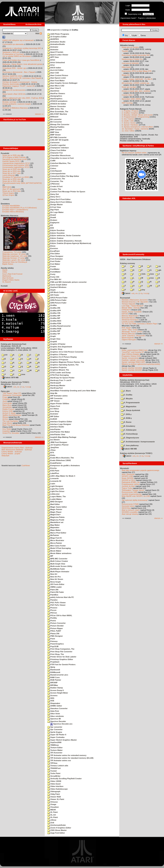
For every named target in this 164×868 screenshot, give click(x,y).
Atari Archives (8, 278)
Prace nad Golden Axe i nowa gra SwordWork (21, 60)
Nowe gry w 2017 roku (12, 173)
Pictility (52, 618)
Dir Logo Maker (55, 212)
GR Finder (53, 295)
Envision (53, 248)
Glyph (51, 290)
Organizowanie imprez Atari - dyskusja (17, 448)
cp (158, 266)
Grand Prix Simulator (11, 433)
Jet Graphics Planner (58, 445)
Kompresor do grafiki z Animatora (64, 465)
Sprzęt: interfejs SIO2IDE (132, 368)
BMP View (53, 132)
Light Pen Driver (56, 491)
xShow (52, 820)
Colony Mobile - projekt (11, 454)
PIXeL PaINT (54, 631)
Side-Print (53, 711)
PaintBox (53, 595)
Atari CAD (53, 73)
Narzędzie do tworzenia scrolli (15, 159)
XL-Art (52, 815)
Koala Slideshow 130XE (59, 460)
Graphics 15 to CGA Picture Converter (65, 352)
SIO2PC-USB (127, 476)
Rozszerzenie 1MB (129, 492)
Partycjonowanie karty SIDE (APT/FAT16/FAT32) (22, 183)
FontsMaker (54, 272)
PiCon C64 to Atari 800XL (60, 615)
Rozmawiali (125, 298)
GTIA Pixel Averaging (58, 375)
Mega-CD (126, 75)
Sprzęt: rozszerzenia (130, 358)
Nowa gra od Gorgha (130, 47)
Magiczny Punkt (56, 520)
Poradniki (5, 153)
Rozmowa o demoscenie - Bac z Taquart (19, 72)
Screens (52, 695)
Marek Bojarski (128, 338)
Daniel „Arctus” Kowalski (132, 312)
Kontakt (4, 286)
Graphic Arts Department (60, 347)
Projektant (53, 662)
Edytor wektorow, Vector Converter (64, 235)
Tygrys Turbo (127, 488)
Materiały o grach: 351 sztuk (14, 260)
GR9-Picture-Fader (57, 303)
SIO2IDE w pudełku (130, 512)
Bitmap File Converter (58, 124)
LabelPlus (53, 473)
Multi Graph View (56, 564)
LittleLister (54, 494)
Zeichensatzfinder (57, 825)
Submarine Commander (12, 395)
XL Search (7, 282)
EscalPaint (54, 251)
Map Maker (54, 525)
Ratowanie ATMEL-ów (131, 482)
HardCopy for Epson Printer (61, 378)
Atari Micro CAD (56, 86)
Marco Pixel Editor (57, 533)
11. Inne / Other (128, 131)
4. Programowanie (130, 403)
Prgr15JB (53, 646)
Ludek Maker (54, 499)
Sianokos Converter (57, 708)
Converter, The (55, 181)
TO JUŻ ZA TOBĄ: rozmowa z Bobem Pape (139, 324)
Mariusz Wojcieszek (130, 316)
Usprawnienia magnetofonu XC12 (16, 163)
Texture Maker (55, 750)
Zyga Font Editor (56, 833)
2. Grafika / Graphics (130, 113)
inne (22, 374)
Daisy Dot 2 (54, 197)
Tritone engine (8, 193)
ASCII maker (54, 68)
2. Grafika (127, 395)
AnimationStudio (56, 44)
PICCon (52, 613)
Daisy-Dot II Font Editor (59, 199)
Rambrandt (54, 670)
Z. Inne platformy (130, 445)
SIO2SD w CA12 (129, 480)
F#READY (126, 310)
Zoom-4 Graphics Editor (59, 828)
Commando (7, 403)
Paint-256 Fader (56, 592)
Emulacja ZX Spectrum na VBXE (16, 177)
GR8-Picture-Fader (57, 300)
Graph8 (52, 342)
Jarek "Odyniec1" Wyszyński (133, 336)
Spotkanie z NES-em (11, 52)
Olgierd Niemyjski (129, 340)
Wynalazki (124, 468)
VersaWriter (54, 776)
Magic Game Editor (57, 507)
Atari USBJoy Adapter (131, 354)
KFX (51, 453)
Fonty (51, 274)
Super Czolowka (56, 737)
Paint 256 (53, 590)
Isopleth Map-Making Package (62, 437)
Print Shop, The (56, 654)
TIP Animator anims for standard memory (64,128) (70, 758)
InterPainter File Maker (59, 432)
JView (51, 450)
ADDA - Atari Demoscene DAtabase (135, 259)
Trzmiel (52, 771)
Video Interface (55, 786)
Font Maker (54, 264)
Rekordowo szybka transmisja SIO (136, 55)
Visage (52, 804)
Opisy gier (5, 391)
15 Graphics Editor (57, 37)
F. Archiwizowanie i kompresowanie (138, 442)
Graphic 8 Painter (56, 344)
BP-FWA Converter (57, 137)
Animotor (53, 50)
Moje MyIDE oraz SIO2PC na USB (136, 496)
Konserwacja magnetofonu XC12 (16, 167)
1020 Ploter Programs (58, 34)
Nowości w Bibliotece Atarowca (15, 108)
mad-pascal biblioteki (130, 63)
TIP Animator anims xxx (59, 760)
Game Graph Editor (57, 285)
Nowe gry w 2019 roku (12, 171)
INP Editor (53, 416)
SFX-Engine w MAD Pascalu (14, 157)
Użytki (134, 35)
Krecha (52, 468)
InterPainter (54, 429)
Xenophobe (7, 407)
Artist (51, 60)
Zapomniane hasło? (128, 18)
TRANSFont (54, 768)
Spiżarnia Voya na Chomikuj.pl (15, 262)
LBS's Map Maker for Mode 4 (61, 476)
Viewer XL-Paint (56, 799)
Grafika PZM (54, 323)
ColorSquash (55, 171)
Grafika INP (54, 318)
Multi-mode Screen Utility (60, 566)
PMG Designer (55, 636)
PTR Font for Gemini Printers (61, 665)
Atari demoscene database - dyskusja (17, 450)
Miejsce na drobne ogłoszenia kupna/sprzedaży (141, 364)
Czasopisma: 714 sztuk (12, 252)
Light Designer (55, 486)
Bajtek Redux (8, 264)
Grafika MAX (54, 321)
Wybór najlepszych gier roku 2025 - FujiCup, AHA (22, 98)
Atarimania (7, 276)
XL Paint (53, 812)
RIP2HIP (52, 683)
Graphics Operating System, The (63, 365)
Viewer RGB (54, 797)
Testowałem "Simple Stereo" (133, 490)
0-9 (4, 355)
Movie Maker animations (59, 553)
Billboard (53, 117)
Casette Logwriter (57, 145)
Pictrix (52, 621)
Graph (52, 336)
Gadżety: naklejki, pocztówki (133, 360)
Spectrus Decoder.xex (61, 724)
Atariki (5, 270)
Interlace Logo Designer (59, 424)
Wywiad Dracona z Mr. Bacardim (135, 302)
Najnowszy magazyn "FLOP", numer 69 (18, 86)
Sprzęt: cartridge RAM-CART (133, 362)
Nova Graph (54, 582)
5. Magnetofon (129, 406)
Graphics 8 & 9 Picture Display (62, 357)
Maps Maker (54, 530)
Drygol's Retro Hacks (11, 280)
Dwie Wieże (7, 423)
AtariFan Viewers (56, 93)
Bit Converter (55, 122)
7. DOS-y (126, 414)
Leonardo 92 (54, 481)
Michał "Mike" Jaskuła (131, 308)
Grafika (52, 305)
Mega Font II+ (55, 538)
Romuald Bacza (128, 318)
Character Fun (55, 153)
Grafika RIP (54, 331)
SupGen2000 (54, 742)
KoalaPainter (54, 463)
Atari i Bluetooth (128, 474)
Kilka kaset (126, 67)
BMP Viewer (54, 135)
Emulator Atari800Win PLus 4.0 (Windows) (20, 208)
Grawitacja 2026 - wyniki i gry (14, 68)
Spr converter (55, 727)
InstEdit (52, 419)
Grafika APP (54, 311)
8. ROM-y (126, 418)
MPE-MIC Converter (57, 559)
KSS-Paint (53, 471)
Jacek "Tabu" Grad (129, 330)
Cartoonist (53, 143)
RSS (39, 33)
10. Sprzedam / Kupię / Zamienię (135, 129)
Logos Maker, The (57, 496)
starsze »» (39, 114)
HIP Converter (55, 398)
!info (142, 274)
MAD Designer (55, 502)
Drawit (52, 215)
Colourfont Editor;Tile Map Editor (63, 176)
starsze (41, 199)
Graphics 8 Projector (58, 360)
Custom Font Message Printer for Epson (66, 192)
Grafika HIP (54, 316)
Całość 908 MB (129, 449)
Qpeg (51, 667)
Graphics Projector (57, 367)
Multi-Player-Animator (58, 572)
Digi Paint (53, 210)
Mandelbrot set (55, 522)
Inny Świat (7, 429)
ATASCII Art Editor (57, 104)
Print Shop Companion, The (61, 649)
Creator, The (54, 189)
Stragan (123, 348)
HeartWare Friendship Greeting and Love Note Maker (72, 391)
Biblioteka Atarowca (10, 216)
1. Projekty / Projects (130, 111)
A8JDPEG (53, 39)
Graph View (54, 339)
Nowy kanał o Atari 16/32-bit (14, 94)
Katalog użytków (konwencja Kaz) (135, 380)
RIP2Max (53, 685)
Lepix (51, 484)
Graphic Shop (55, 349)
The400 (125, 51)
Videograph (54, 791)
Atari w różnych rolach (131, 510)
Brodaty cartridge (9, 102)
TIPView (52, 763)
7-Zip (23, 387)
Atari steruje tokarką (130, 514)
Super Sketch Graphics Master (62, 740)
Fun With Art (54, 279)
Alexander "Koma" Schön (132, 332)
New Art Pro (54, 577)
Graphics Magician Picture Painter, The (66, 362)
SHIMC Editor (55, 706)
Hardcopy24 (54, 383)
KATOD (125, 314)
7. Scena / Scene (129, 123)
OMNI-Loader (55, 587)
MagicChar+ (54, 515)
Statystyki (5, 456)
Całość (8, 387)
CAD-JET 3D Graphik (58, 140)
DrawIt (52, 217)
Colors (52, 168)
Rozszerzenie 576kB (130, 504)
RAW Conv (54, 677)
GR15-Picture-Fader (57, 298)
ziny (142, 290)
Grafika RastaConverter (59, 326)
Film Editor (54, 254)
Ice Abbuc (53, 409)
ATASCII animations (57, 101)
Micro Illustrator (56, 540)
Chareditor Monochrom (59, 155)
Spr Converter (55, 729)
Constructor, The (56, 179)
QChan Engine (8, 195)
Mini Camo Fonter (57, 546)
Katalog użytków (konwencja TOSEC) (136, 453)
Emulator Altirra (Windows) (13, 212)
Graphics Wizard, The (58, 370)
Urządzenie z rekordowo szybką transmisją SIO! (22, 48)
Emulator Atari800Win (11, 206)
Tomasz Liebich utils (58, 766)
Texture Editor (55, 748)
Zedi (51, 823)
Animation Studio (56, 42)
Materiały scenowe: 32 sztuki (14, 254)
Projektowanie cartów (130, 484)
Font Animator (55, 259)
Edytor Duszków (56, 233)
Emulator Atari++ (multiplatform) (15, 210)
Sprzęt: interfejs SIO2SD (132, 370)
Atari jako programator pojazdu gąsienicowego (140, 470)
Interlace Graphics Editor (60, 422)
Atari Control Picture (58, 75)
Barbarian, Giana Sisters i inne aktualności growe (22, 64)
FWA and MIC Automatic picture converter (67, 282)
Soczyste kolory (128, 506)
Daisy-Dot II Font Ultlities (60, 202)
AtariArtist (53, 91)
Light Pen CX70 (56, 489)
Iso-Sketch (54, 440)
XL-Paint (53, 817)
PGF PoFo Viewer (56, 605)
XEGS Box (126, 508)
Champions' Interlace (58, 148)
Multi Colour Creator (58, 561)
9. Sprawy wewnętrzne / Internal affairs (137, 127)
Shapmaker (54, 703)
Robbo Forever (9, 409)
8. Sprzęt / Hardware (130, 125)
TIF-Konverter (55, 753)
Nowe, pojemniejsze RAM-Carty (135, 350)
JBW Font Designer (57, 442)
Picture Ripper (55, 628)
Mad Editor (54, 504)
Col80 (51, 161)
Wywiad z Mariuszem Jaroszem (135, 300)
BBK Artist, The (56, 109)
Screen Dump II (55, 690)
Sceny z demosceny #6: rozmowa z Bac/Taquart (22, 78)
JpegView (53, 447)
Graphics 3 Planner (57, 354)
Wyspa (5, 417)
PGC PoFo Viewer (57, 603)
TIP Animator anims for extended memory (67, 755)
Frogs (5, 397)
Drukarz (52, 220)
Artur (51, 65)
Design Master (55, 204)
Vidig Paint (54, 794)
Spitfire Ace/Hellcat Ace (12, 415)
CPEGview (53, 184)
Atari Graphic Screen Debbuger (62, 83)
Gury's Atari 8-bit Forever (12, 274)
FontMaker (54, 269)
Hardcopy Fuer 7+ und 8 (59, 380)
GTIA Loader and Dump (59, 373)
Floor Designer (55, 256)
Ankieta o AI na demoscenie (14, 90)
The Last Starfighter (11, 421)
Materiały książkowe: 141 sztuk (15, 256)
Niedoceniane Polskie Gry (132, 59)
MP (50, 556)
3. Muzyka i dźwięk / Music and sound (137, 115)
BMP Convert (55, 130)
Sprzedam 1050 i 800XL (132, 99)
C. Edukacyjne (129, 430)
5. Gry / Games (128, 119)
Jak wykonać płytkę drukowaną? (135, 500)
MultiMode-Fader (56, 569)
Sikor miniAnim (56, 716)
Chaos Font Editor (57, 150)
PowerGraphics (56, 644)
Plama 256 (53, 634)
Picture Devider (56, 626)
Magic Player (54, 512)
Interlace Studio (56, 427)
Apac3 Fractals (55, 52)
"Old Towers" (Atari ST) (12, 393)
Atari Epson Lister (57, 78)
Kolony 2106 (8, 411)
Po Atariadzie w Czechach (13, 54)
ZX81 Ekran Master (57, 830)
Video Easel (54, 784)
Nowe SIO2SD (128, 478)
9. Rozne (126, 422)
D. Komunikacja (129, 434)
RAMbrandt (54, 672)
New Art (52, 574)
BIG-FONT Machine (57, 114)
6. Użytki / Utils (128, 121)
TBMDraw (53, 745)
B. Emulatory (128, 426)
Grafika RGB (54, 329)
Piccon (52, 610)
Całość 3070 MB (10, 377)
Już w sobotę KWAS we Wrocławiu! (17, 56)
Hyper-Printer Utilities (58, 404)
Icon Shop (53, 411)
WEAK (52, 810)
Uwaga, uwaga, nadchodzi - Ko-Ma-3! (137, 79)
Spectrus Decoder (57, 721)
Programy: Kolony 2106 (131, 356)
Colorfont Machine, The (59, 163)
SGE (51, 701)
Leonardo (53, 478)
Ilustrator (53, 414)
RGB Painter (54, 680)
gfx (158, 270)
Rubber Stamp (55, 688)
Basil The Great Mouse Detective (16, 425)
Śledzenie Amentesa (130, 320)
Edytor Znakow (55, 238)
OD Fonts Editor (56, 584)
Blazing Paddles (56, 127)
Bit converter (55, 119)
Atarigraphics (55, 96)
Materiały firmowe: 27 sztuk (14, 258)
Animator (53, 47)
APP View (53, 57)
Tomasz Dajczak (128, 304)
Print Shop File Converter (60, 652)
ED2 (51, 228)
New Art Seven (55, 579)
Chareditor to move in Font (61, 158)
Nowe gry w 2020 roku (12, 169)
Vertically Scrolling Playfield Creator (65, 779)
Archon (5, 419)
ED (50, 225)
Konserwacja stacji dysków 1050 (16, 165)
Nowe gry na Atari (129, 87)
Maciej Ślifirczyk (128, 334)
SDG (51, 698)
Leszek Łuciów (128, 322)
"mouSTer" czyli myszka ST (133, 352)
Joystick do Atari (128, 486)
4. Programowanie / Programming (135, 117)
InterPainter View (56, 434)
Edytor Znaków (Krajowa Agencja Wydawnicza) (69, 243)
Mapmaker (53, 527)
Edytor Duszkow (56, 230)
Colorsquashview (56, 174)
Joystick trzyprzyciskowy (132, 494)
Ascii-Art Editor (55, 70)
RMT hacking (127, 103)
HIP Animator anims (57, 396)
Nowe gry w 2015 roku (12, 181)
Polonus (52, 641)
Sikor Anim (54, 714)
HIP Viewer (54, 401)
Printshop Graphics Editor (60, 659)
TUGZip (28, 387)
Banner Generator (57, 106)
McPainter (53, 535)
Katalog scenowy (128, 263)
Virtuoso (53, 802)
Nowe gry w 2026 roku (12, 155)
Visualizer (53, 807)
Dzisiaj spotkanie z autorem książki (17, 104)
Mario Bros (7, 405)
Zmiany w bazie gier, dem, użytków (136, 91)
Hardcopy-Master (56, 385)
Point (51, 639)
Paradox (52, 600)
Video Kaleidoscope (57, 789)
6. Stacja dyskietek (131, 410)
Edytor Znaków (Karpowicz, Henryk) (64, 241)
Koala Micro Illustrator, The (61, 458)
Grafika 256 (54, 308)
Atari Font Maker (56, 81)
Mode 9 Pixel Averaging (59, 548)
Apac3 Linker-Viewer (58, 55)
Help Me (52, 393)
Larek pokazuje (9, 175)
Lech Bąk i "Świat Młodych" (133, 306)
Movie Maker (54, 551)
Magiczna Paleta (56, 517)
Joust (5, 401)
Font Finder (54, 261)
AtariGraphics (55, 99)
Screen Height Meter (58, 693)
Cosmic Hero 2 (128, 95)
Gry (126, 35)
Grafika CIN (54, 313)
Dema (143, 35)
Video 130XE (54, 781)
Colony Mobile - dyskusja (12, 452)
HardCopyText (55, 388)
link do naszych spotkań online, (134, 153)
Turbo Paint (54, 773)
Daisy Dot (53, 194)
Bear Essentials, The (58, 112)
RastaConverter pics (58, 675)
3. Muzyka (127, 399)
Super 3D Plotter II (57, 735)
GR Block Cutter (56, 292)
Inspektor (6, 431)
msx (150, 278)
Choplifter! (7, 399)
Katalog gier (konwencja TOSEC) (15, 382)
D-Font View (54, 207)
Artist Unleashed (56, 62)
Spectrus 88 (54, 719)
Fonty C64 (53, 277)
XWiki (5, 272)
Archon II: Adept (9, 413)
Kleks (51, 455)
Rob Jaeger (126, 328)
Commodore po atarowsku (13, 44)
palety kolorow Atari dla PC (61, 597)
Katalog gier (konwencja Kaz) (14, 344)
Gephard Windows (57, 287)
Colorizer (53, 166)
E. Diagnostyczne (130, 438)
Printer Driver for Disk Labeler (62, 657)
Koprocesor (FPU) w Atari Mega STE (137, 71)
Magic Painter (55, 509)
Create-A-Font (55, 186)
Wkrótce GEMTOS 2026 (12, 76)
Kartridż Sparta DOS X (12, 161)
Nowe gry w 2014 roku (12, 191)
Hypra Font (54, 406)
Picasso (52, 608)
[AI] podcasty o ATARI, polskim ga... (136, 83)
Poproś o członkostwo (147, 18)
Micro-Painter (55, 543)
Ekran (51, 246)
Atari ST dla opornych (11, 189)
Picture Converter (56, 623)
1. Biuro (126, 391)
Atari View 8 (54, 88)
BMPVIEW (7, 187)
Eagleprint (53, 223)
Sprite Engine (55, 732)
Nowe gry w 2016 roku (12, 179)
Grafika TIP (54, 334)
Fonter (52, 266)
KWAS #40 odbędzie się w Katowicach (18, 40)
